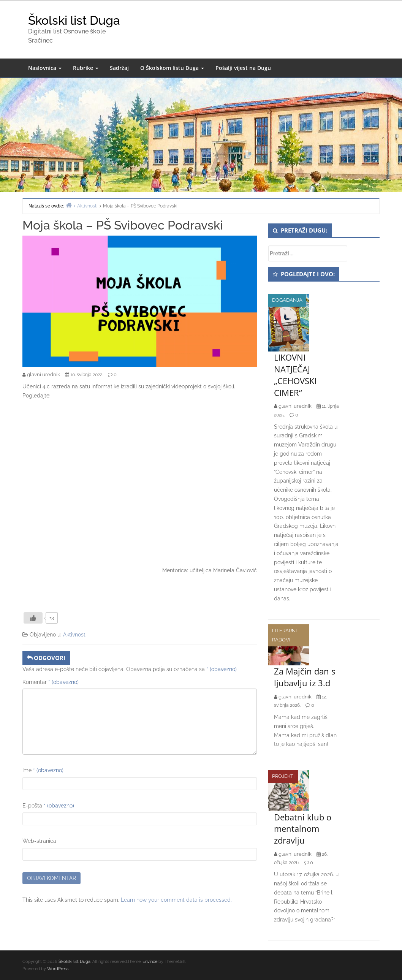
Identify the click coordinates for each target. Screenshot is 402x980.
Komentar (51, 682)
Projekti (283, 776)
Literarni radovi (284, 635)
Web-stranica (39, 841)
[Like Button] (33, 618)
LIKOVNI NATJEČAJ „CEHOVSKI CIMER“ (295, 375)
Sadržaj (119, 68)
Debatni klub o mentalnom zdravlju (303, 829)
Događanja (287, 300)
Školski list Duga (74, 20)
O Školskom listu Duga (172, 68)
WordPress (58, 969)
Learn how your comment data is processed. (176, 900)
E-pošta (48, 806)
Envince (150, 962)
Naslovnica (45, 68)
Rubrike (86, 68)
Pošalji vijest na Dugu (243, 68)
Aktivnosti (75, 635)
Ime (43, 770)
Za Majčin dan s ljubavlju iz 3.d (305, 677)
